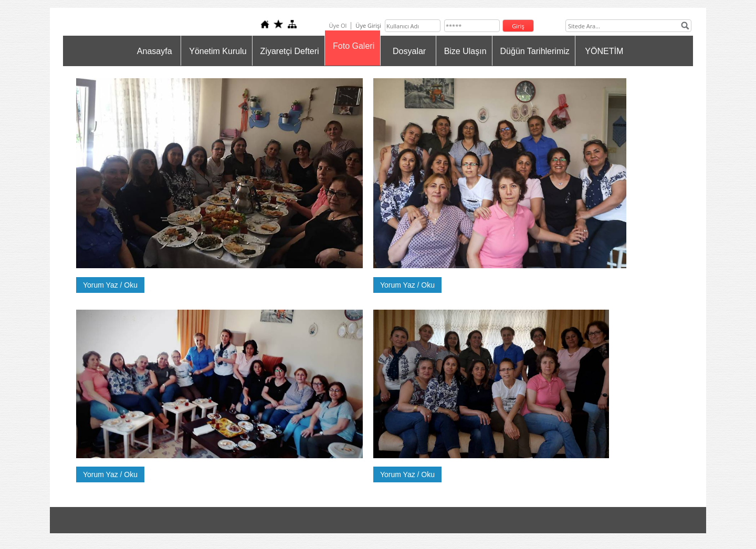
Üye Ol (338, 25)
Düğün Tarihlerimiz (535, 51)
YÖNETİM (604, 51)
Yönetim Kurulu (218, 51)
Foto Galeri (354, 46)
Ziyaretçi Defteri (290, 51)
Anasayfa (155, 51)
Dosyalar (409, 51)
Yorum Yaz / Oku (110, 285)
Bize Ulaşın (465, 51)
